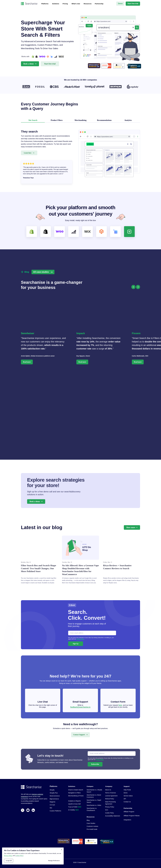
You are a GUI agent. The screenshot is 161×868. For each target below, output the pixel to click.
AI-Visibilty (73, 810)
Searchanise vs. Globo (94, 805)
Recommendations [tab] (104, 120)
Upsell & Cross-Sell (74, 804)
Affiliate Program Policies (132, 816)
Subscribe (95, 764)
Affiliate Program (129, 812)
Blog (88, 820)
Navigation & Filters (74, 793)
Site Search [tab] (33, 120)
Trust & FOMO (75, 807)
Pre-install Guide (92, 829)
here (120, 705)
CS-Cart (52, 805)
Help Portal (127, 790)
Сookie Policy (19, 856)
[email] (92, 633)
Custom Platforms (55, 811)
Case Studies (91, 823)
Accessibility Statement (113, 816)
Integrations (127, 820)
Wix (51, 808)
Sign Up (76, 644)
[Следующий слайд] (138, 287)
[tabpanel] (80, 159)
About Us (108, 790)
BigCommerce (54, 799)
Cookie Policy (110, 813)
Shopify (52, 790)
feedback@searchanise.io (80, 707)
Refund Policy (110, 799)
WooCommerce (55, 796)
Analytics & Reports (74, 801)
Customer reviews (92, 826)
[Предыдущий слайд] (133, 287)
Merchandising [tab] (80, 120)
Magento (52, 802)
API (125, 799)
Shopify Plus (54, 793)
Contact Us (127, 802)
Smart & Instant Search (76, 790)
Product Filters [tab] (57, 120)
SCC (107, 810)
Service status (128, 796)
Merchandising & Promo (76, 796)
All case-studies (41, 272)
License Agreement (111, 796)
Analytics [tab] (128, 120)
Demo (126, 793)
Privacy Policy (80, 639)
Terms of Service (110, 793)
